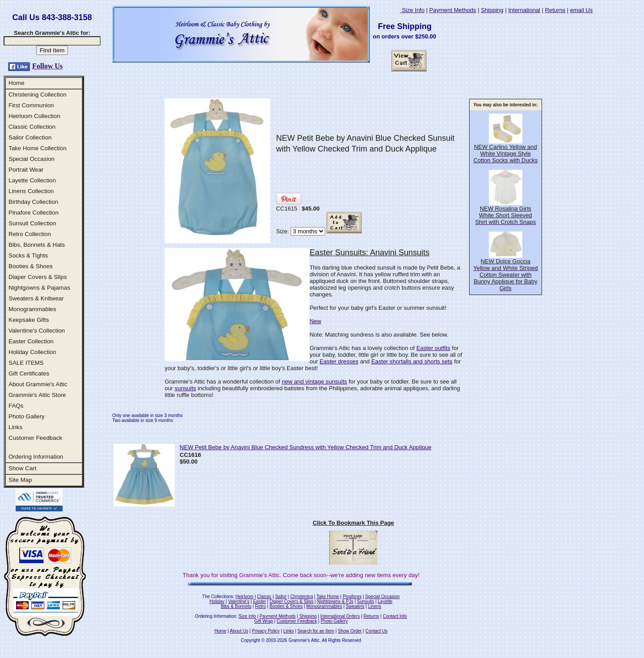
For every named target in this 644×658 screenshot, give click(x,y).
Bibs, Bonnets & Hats (37, 245)
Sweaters (355, 606)
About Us (239, 631)
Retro (260, 606)
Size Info (412, 10)
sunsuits (186, 388)
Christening (302, 597)
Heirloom (245, 597)
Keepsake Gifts (29, 320)
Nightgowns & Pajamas (39, 288)
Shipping (492, 10)
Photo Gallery (27, 416)
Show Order (350, 631)
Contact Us (376, 631)
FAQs (16, 406)
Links (15, 427)
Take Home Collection (38, 148)
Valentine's (239, 601)
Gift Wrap (264, 621)
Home (17, 83)
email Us (582, 10)
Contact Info (395, 616)
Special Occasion (32, 159)
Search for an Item (316, 631)
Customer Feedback (35, 438)
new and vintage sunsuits (314, 382)
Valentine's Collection (37, 331)
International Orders (340, 616)
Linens (375, 606)
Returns (555, 10)
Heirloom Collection (34, 116)
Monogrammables (32, 309)
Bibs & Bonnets (236, 606)
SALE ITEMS (26, 363)
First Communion (31, 105)
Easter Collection (31, 341)
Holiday (217, 601)
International (524, 10)
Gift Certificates (29, 373)
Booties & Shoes (31, 266)
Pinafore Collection (34, 213)
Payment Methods (453, 10)
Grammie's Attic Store (37, 395)
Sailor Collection (30, 137)
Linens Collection (31, 191)
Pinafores (352, 597)
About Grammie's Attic (38, 384)
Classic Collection (32, 127)
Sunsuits (365, 601)
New (315, 321)
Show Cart (22, 468)
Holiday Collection (32, 352)
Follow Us (47, 66)
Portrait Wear (26, 170)
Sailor (281, 597)
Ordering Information (36, 457)
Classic (264, 597)
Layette (385, 601)
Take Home (328, 597)
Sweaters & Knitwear (36, 298)
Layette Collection (32, 180)
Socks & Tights (28, 255)
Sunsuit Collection (32, 223)
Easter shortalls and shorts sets (412, 361)
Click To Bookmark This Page (353, 523)
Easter (260, 601)
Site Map (20, 480)
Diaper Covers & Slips (38, 277)
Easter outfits (433, 348)
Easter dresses (339, 361)
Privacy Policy (266, 631)
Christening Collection (38, 95)
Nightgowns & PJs (335, 601)
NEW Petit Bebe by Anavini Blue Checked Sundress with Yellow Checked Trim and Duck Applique (306, 447)
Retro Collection (30, 234)
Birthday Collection (33, 202)
